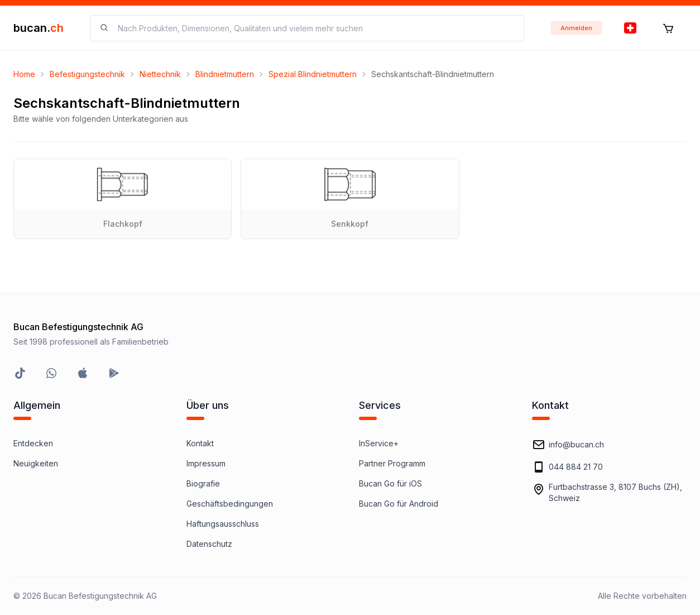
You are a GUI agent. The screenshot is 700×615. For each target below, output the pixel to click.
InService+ (379, 443)
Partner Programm (392, 463)
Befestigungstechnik (87, 74)
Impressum (206, 463)
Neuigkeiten (36, 463)
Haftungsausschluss (223, 524)
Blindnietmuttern (225, 74)
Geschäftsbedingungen (230, 504)
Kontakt (200, 443)
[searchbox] (314, 28)
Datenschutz (209, 544)
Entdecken (33, 443)
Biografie (203, 483)
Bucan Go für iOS (390, 483)
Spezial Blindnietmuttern (313, 74)
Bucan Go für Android (399, 504)
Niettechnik (160, 74)
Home (24, 74)
